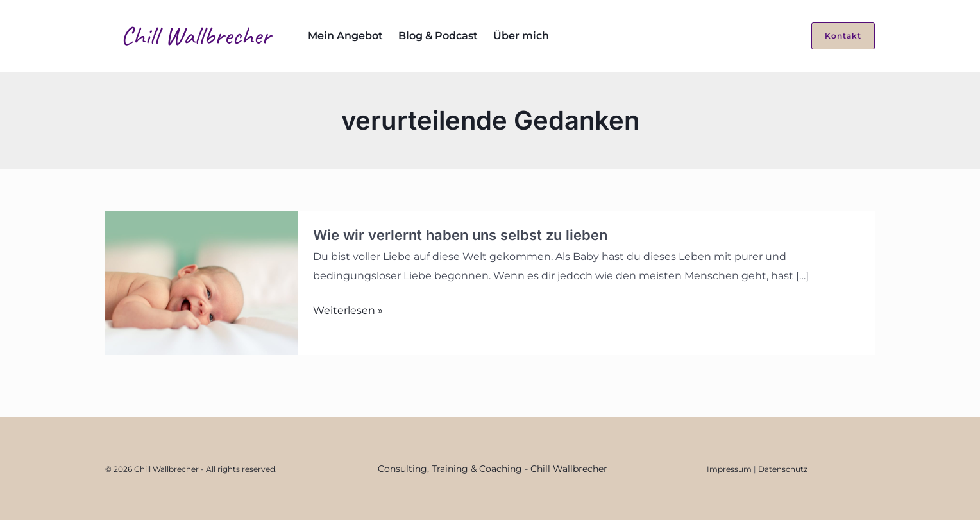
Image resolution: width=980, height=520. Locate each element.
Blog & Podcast (438, 36)
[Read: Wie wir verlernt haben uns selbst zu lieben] (201, 282)
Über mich (521, 36)
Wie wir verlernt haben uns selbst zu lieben (460, 235)
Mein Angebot (345, 36)
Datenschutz (783, 469)
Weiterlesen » (348, 311)
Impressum (729, 469)
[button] (835, 36)
